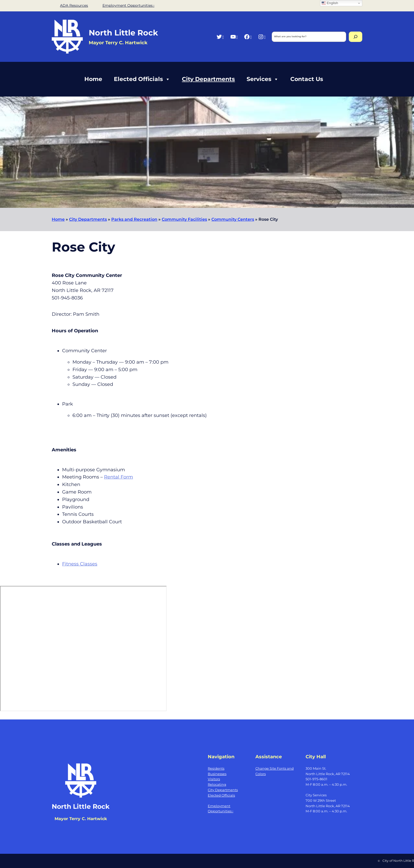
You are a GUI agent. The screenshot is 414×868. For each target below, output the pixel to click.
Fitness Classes (80, 564)
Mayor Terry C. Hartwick (81, 819)
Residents (216, 768)
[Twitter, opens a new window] (220, 37)
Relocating (217, 784)
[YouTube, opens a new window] (234, 37)
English (330, 3)
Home (93, 79)
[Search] (356, 37)
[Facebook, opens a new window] (248, 37)
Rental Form (119, 477)
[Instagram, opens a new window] (262, 37)
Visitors (214, 779)
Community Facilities (184, 219)
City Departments (208, 79)
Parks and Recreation (134, 219)
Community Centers (233, 219)
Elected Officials (142, 79)
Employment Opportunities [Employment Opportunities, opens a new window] (128, 5)
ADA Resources (74, 5)
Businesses (217, 774)
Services (263, 79)
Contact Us (307, 79)
